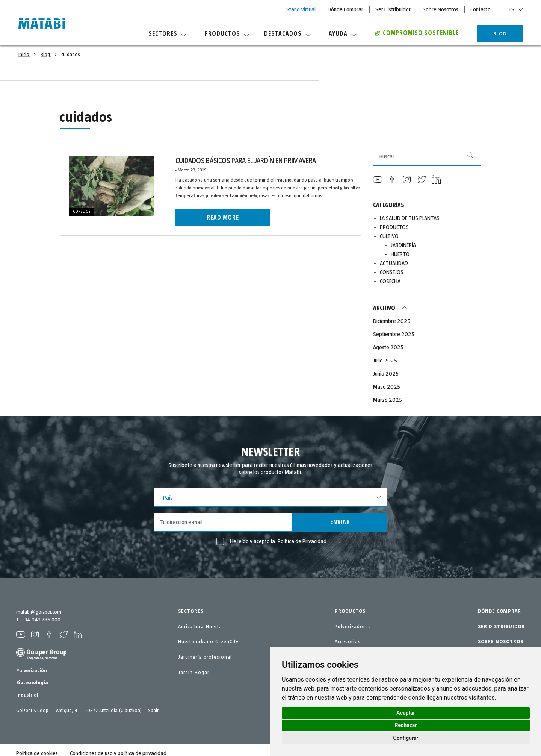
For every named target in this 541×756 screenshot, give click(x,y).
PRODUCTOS (394, 227)
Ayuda (343, 34)
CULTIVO (389, 236)
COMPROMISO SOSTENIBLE (417, 33)
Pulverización (32, 671)
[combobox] (427, 156)
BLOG (500, 34)
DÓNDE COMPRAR (499, 611)
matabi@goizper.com (39, 612)
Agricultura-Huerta (200, 627)
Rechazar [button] (406, 725)
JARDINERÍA (403, 245)
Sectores (167, 34)
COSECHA (390, 281)
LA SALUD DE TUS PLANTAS (410, 218)
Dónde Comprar (345, 9)
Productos (227, 34)
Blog (46, 55)
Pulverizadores (353, 627)
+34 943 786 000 (41, 620)
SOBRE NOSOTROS (501, 642)
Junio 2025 (386, 374)
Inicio (24, 55)
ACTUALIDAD (394, 263)
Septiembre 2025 (394, 334)
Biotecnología (32, 683)
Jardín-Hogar (194, 673)
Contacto (481, 9)
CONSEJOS (82, 211)
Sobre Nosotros (441, 9)
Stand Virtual (301, 9)
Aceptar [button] (406, 713)
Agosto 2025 (388, 347)
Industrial (27, 695)
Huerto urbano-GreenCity (208, 642)
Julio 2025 (385, 361)
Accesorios (348, 642)
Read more (223, 218)
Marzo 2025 (388, 400)
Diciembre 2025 (392, 321)
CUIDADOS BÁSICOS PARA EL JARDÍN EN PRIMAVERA (246, 161)
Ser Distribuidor (393, 9)
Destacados (287, 34)
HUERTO (400, 254)
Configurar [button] (406, 738)
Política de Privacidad (302, 541)
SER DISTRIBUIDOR (501, 627)
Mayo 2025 (387, 387)
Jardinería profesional (205, 657)
